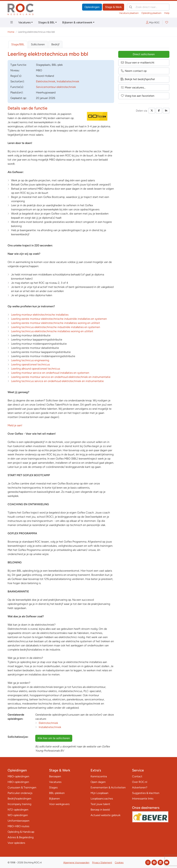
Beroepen (55, 776)
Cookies (119, 863)
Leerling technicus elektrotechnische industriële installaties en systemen (56, 327)
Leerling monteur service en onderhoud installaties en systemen (50, 373)
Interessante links (143, 799)
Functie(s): (17, 87)
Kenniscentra (99, 776)
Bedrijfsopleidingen (19, 799)
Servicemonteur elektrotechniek (56, 87)
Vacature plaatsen (129, 13)
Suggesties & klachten (146, 793)
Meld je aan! (15, 425)
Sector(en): (17, 81)
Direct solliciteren (144, 54)
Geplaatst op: (18, 98)
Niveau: (15, 70)
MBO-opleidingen (18, 776)
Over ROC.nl (140, 782)
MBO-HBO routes (18, 826)
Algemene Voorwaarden (76, 863)
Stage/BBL (18, 44)
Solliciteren (38, 44)
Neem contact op (134, 71)
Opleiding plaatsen (151, 13)
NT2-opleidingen (18, 810)
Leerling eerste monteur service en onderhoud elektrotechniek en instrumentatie (61, 377)
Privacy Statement (102, 863)
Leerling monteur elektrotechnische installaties (40, 315)
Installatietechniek (68, 81)
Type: (19, 65)
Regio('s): (16, 76)
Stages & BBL (46, 22)
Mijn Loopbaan (99, 793)
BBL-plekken (57, 793)
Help (167, 13)
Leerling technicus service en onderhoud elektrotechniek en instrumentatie (57, 381)
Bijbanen (54, 799)
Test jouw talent (100, 804)
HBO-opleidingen (18, 782)
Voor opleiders (16, 843)
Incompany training (19, 804)
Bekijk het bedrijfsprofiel (138, 79)
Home (11, 32)
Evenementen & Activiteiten (108, 787)
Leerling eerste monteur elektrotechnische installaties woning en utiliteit (55, 323)
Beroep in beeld (100, 810)
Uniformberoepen (18, 821)
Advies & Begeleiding (21, 837)
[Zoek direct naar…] (148, 7)
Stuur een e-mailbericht (138, 63)
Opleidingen (92, 7)
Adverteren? (140, 787)
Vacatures (24, 22)
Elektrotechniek (46, 81)
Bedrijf (55, 44)
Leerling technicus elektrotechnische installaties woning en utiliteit (52, 331)
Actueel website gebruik (106, 815)
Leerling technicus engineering (30, 360)
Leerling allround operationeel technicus (36, 369)
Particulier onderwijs (20, 793)
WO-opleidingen (18, 815)
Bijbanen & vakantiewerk (77, 22)
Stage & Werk (113, 7)
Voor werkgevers (59, 804)
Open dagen (98, 782)
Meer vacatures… (133, 87)
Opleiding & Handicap (21, 832)
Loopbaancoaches (102, 799)
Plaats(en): (17, 92)
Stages (53, 787)
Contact (137, 776)
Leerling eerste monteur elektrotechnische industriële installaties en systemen (59, 319)
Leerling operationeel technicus (30, 364)
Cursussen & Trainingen (22, 787)
